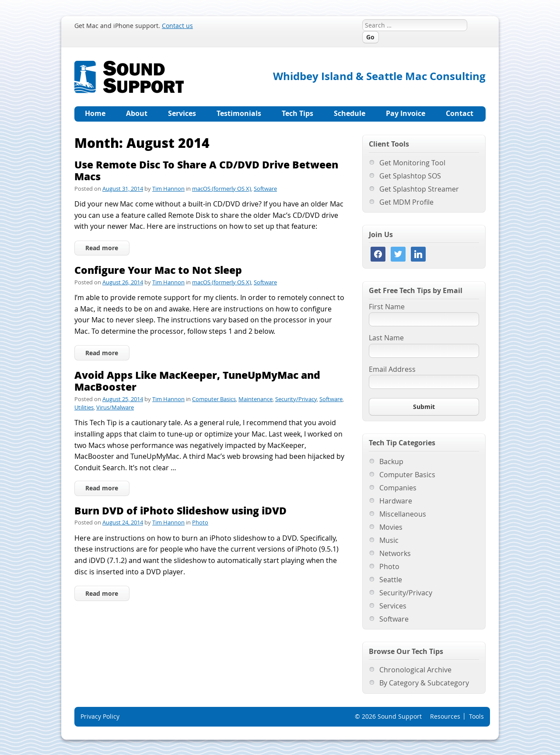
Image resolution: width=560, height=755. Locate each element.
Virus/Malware (115, 407)
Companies (398, 488)
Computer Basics (214, 399)
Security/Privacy (296, 399)
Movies (391, 527)
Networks (395, 553)
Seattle (391, 580)
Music (389, 540)
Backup (391, 461)
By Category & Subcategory (424, 683)
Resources (445, 716)
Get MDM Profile (406, 202)
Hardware (396, 501)
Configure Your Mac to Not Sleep (158, 270)
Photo (200, 522)
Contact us (177, 26)
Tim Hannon (168, 189)
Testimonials (239, 113)
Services (182, 113)
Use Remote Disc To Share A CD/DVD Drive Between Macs (206, 170)
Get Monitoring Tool (412, 163)
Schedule (350, 113)
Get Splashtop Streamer (419, 189)
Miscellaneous (403, 514)
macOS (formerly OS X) (222, 189)
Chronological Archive (415, 670)
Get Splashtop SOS (410, 176)
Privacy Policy (100, 716)
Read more (102, 248)
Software (265, 189)
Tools (476, 716)
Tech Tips (297, 113)
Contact (460, 113)
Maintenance (255, 399)
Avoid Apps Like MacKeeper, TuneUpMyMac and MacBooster (197, 381)
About (137, 113)
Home (95, 113)
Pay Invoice (406, 113)
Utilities (84, 407)
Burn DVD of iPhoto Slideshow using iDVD (180, 510)
